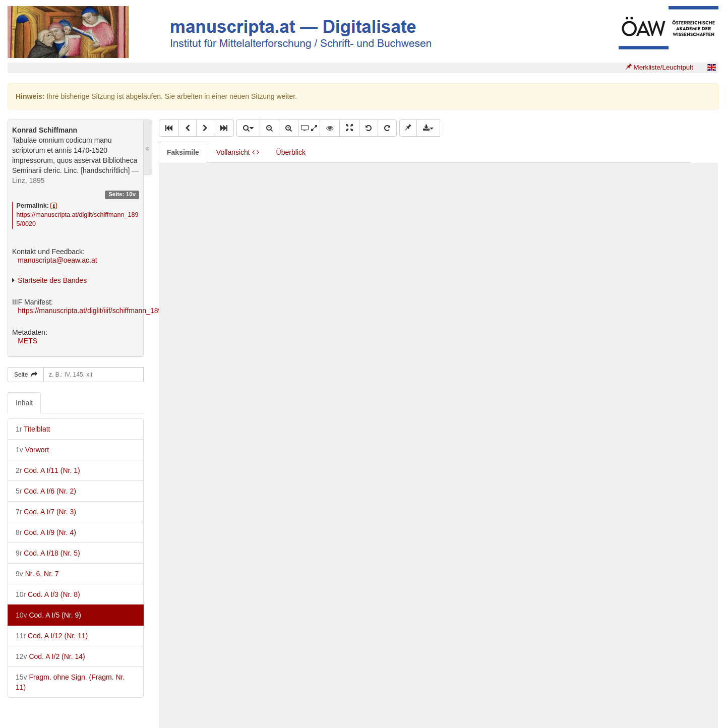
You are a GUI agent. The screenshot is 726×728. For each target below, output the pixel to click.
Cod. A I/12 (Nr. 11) (52, 636)
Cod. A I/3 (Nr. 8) (48, 594)
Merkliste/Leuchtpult (659, 67)
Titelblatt (33, 429)
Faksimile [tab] (183, 152)
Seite (26, 375)
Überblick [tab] (291, 152)
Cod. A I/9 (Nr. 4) (46, 532)
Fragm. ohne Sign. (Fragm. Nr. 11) (70, 682)
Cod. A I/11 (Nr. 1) (48, 470)
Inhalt (24, 403)
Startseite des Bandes (52, 280)
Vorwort (32, 450)
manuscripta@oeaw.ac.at (57, 260)
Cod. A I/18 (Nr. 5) (48, 553)
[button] (169, 128)
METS (27, 341)
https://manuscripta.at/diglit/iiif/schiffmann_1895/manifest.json (113, 311)
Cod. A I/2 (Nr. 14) (50, 656)
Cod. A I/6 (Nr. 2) (46, 491)
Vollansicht (238, 152)
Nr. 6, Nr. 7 (37, 574)
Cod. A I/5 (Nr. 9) (48, 615)
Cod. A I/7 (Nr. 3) (46, 512)
